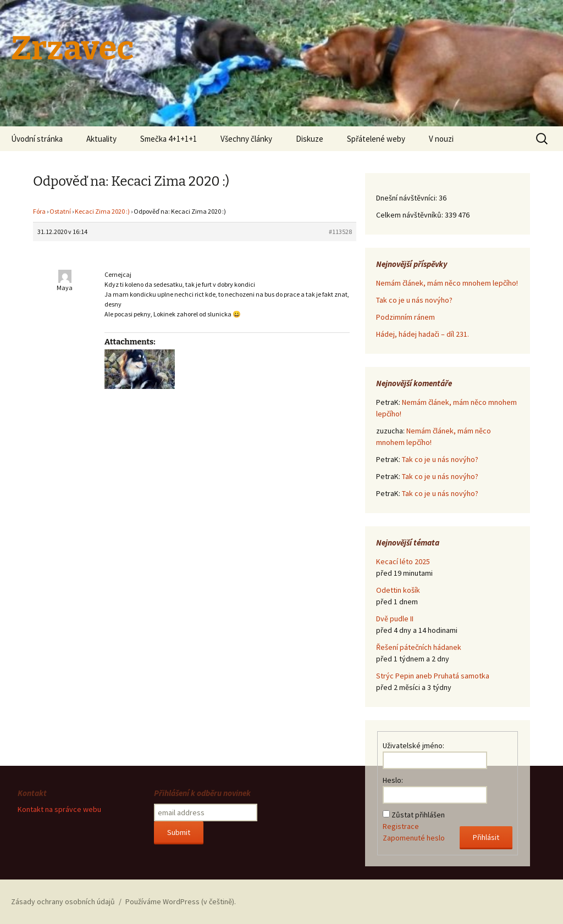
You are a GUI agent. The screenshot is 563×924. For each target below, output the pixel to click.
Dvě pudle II (395, 619)
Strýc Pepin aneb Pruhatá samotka (433, 676)
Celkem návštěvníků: (410, 215)
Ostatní (60, 211)
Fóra (39, 211)
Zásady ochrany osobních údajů (63, 901)
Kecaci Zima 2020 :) (102, 211)
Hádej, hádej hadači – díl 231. (423, 334)
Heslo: (393, 780)
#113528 (340, 232)
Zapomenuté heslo (414, 838)
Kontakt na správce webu (59, 809)
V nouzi (441, 139)
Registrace (401, 826)
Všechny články (246, 139)
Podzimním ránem (405, 317)
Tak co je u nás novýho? (414, 300)
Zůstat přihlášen (418, 815)
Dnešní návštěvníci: (407, 198)
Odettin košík (398, 590)
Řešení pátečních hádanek (419, 647)
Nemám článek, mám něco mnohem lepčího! (447, 283)
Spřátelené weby (376, 139)
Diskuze (310, 139)
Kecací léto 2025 (403, 561)
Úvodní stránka (37, 139)
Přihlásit (486, 837)
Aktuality (101, 139)
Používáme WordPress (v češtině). (181, 901)
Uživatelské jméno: (413, 745)
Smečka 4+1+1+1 (169, 139)
